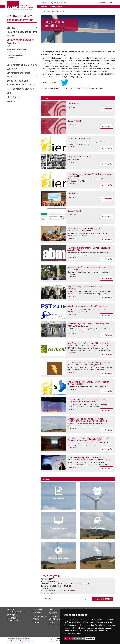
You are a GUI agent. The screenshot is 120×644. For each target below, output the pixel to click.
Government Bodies (40, 616)
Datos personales (27, 640)
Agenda (36, 618)
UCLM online (53, 616)
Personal (50, 599)
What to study (53, 612)
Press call (37, 619)
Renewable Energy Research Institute (53, 3)
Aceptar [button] (68, 638)
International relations (38, 613)
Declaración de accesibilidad (16, 642)
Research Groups (56, 6)
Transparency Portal (40, 621)
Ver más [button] (107, 109)
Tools (111, 3)
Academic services (55, 624)
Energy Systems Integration (20, 40)
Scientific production (15, 55)
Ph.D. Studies (13, 97)
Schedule (52, 622)
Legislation (37, 622)
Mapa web (29, 642)
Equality (11, 102)
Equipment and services (16, 49)
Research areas (13, 43)
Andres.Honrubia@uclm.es (93, 88)
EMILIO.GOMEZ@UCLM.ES (66, 591)
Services (44, 6)
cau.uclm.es (12, 620)
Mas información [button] (103, 599)
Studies (52, 609)
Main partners (12, 61)
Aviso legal (10, 640)
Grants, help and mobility (54, 620)
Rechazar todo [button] (78, 638)
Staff (9, 46)
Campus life (53, 618)
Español (102, 3)
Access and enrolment (52, 614)
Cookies (17, 640)
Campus (36, 615)
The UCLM (38, 609)
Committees (12, 58)
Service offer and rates (16, 52)
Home (43, 11)
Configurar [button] (90, 638)
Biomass (11, 28)
